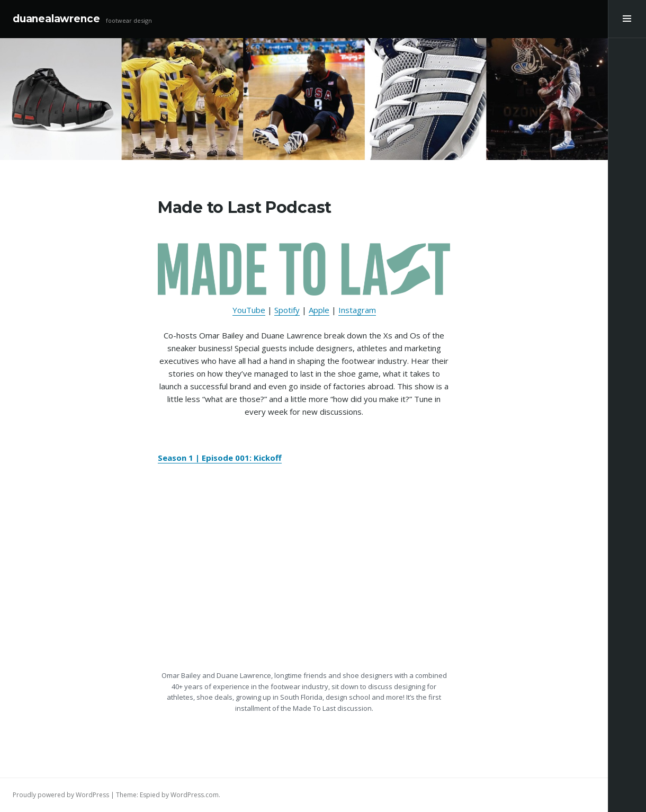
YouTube (249, 310)
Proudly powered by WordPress (61, 795)
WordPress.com (195, 795)
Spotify (287, 310)
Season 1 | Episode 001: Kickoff (220, 458)
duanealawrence (56, 19)
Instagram (357, 310)
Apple (319, 310)
